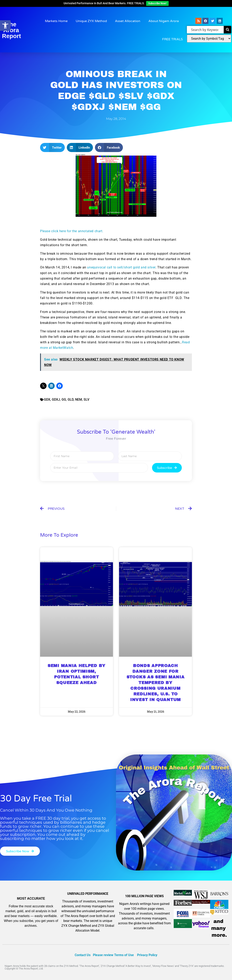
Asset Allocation (128, 21)
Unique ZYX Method (91, 21)
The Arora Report (11, 30)
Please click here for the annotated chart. (72, 231)
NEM (79, 400)
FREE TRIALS (172, 39)
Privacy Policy (147, 955)
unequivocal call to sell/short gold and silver (121, 267)
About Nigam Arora (164, 21)
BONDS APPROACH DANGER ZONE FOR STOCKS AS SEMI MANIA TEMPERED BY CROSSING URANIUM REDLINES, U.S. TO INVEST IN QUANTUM (156, 683)
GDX (47, 400)
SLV (86, 400)
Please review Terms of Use (113, 955)
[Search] (227, 30)
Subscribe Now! (157, 3)
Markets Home (56, 21)
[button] (52, 147)
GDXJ (56, 400)
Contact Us (83, 955)
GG (64, 400)
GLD (71, 400)
